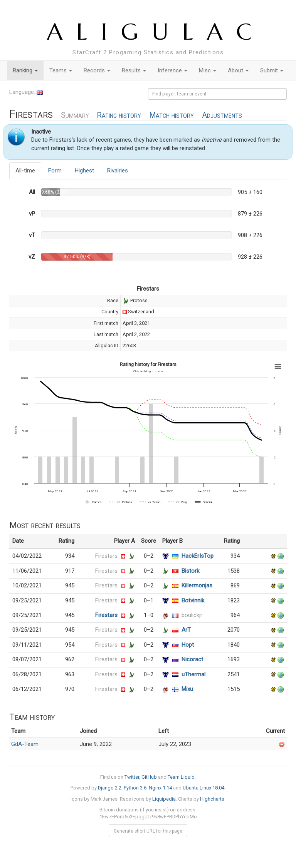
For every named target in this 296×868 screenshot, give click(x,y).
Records (97, 70)
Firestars (106, 556)
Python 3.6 (135, 788)
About (238, 70)
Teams (61, 70)
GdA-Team (25, 744)
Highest (84, 171)
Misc (208, 70)
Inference (172, 70)
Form (55, 171)
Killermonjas (197, 585)
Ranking (25, 70)
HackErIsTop (198, 556)
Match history (172, 115)
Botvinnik (193, 600)
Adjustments (222, 115)
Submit (272, 70)
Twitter (132, 777)
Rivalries (118, 171)
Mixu (187, 689)
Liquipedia (164, 799)
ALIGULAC (156, 32)
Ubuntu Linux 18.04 (203, 788)
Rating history (119, 115)
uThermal (193, 674)
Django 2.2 (110, 788)
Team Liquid (181, 777)
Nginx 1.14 (160, 788)
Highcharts (212, 799)
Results (134, 70)
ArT (186, 630)
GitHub (149, 777)
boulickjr (192, 615)
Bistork (190, 571)
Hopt (188, 645)
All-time (25, 171)
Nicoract (192, 659)
